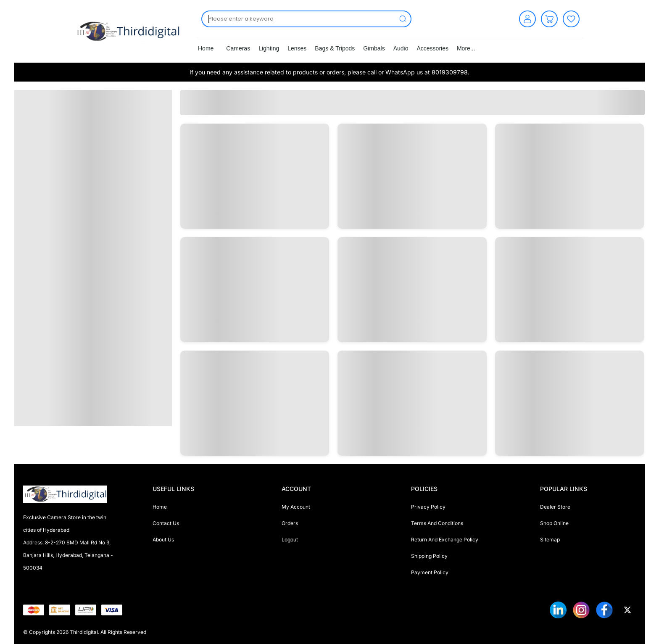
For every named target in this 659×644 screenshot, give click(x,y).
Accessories (432, 48)
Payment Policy (430, 572)
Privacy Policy (428, 507)
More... (466, 48)
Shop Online (554, 523)
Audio (401, 48)
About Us (163, 540)
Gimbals (374, 48)
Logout (290, 540)
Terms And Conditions (437, 523)
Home (206, 48)
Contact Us (166, 523)
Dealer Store (555, 507)
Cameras (238, 48)
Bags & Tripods (335, 48)
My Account (296, 507)
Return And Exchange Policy (445, 540)
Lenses (297, 48)
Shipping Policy (429, 556)
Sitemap (550, 540)
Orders (290, 523)
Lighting (269, 48)
